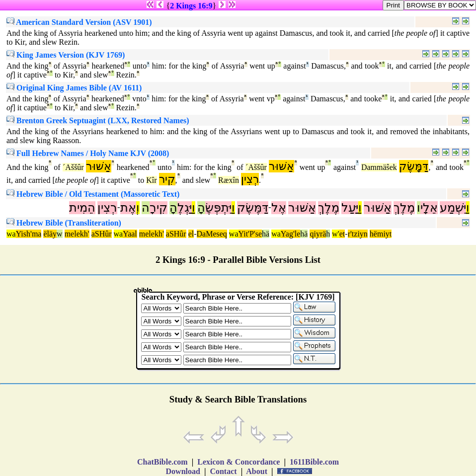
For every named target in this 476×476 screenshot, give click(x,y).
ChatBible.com (162, 462)
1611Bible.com (314, 462)
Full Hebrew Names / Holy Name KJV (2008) (88, 153)
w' (335, 234)
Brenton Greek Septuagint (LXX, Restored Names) (98, 120)
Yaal (130, 234)
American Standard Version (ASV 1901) (79, 22)
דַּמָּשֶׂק (414, 166)
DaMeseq (212, 234)
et (342, 234)
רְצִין (250, 179)
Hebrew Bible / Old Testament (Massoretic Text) (93, 194)
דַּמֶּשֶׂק (253, 208)
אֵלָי (429, 208)
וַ (468, 208)
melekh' (77, 234)
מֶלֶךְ (404, 208)
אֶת (128, 208)
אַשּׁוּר (99, 166)
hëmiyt (381, 234)
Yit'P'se (250, 234)
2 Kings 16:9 (191, 6)
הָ (201, 208)
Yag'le (290, 234)
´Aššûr (73, 167)
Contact (223, 471)
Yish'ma (29, 234)
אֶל (279, 208)
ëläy (50, 234)
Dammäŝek (379, 167)
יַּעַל (350, 208)
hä (266, 234)
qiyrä (318, 234)
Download (183, 471)
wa (11, 234)
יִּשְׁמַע (453, 208)
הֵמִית (82, 208)
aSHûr (102, 234)
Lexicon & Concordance (238, 462)
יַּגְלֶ (185, 208)
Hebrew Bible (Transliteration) (64, 223)
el (191, 234)
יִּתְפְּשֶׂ (218, 208)
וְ (138, 208)
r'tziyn (358, 234)
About (257, 471)
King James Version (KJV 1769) (66, 55)
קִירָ (159, 208)
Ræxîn (229, 180)
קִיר (167, 179)
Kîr (151, 180)
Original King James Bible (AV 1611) (74, 88)
